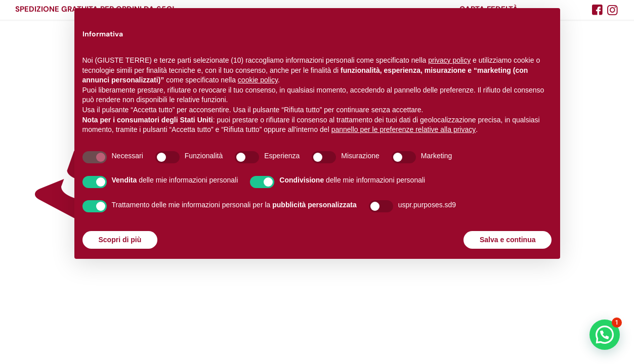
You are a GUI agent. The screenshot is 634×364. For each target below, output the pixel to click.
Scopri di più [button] (120, 240)
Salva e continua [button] (508, 240)
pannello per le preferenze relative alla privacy (404, 129)
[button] (605, 335)
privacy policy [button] (449, 60)
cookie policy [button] (258, 80)
